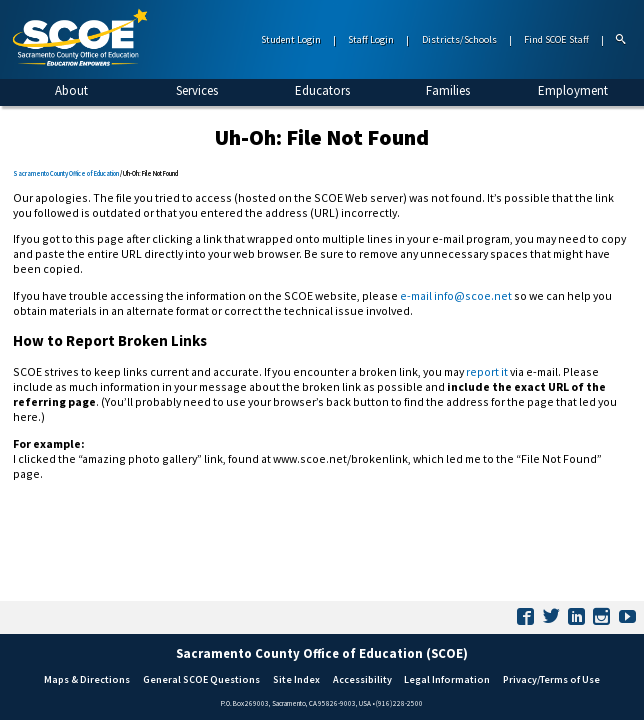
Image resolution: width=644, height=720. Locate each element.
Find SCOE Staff (556, 39)
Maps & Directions (87, 679)
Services (197, 90)
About (71, 90)
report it (487, 371)
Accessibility (362, 679)
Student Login (291, 39)
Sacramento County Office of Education (66, 173)
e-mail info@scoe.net (456, 295)
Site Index (296, 679)
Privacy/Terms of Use (551, 679)
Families (448, 90)
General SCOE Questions (201, 679)
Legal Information (447, 679)
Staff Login (371, 39)
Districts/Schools (459, 39)
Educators (322, 90)
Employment (573, 90)
